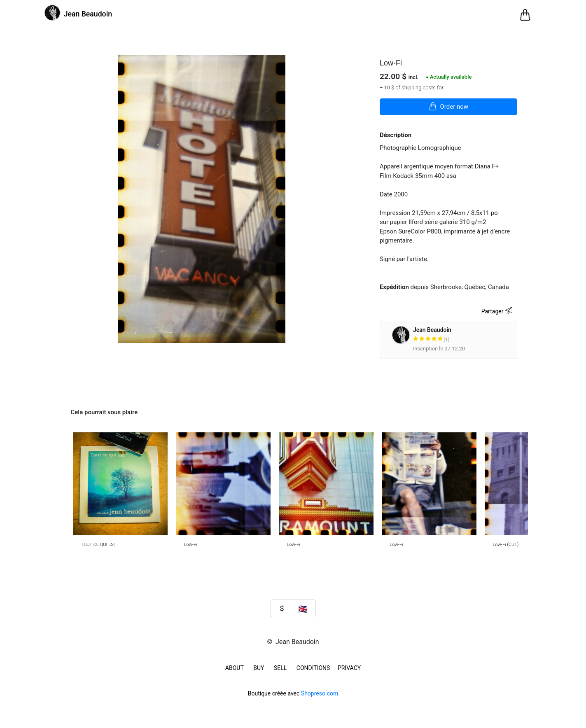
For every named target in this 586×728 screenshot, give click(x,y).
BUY (259, 668)
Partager (498, 312)
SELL (280, 668)
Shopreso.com (320, 693)
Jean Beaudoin (463, 335)
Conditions (313, 668)
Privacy (349, 668)
